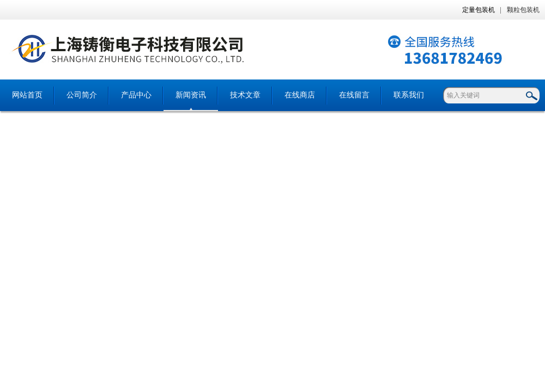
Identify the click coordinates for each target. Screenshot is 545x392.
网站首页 (27, 95)
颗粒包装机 (523, 10)
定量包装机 (479, 10)
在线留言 (354, 95)
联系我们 (409, 95)
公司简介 (82, 95)
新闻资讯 (191, 95)
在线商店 (300, 95)
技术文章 (245, 95)
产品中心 (136, 95)
